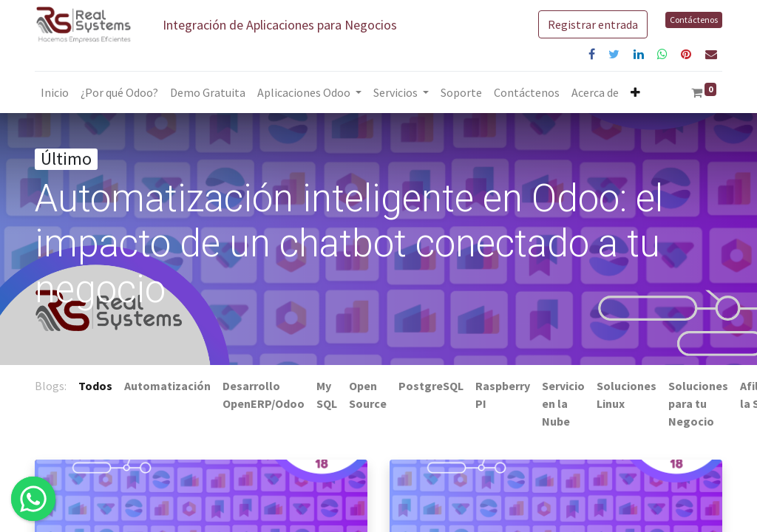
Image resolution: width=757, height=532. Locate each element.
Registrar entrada (593, 24)
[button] (635, 92)
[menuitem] (55, 92)
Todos (95, 386)
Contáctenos (694, 20)
